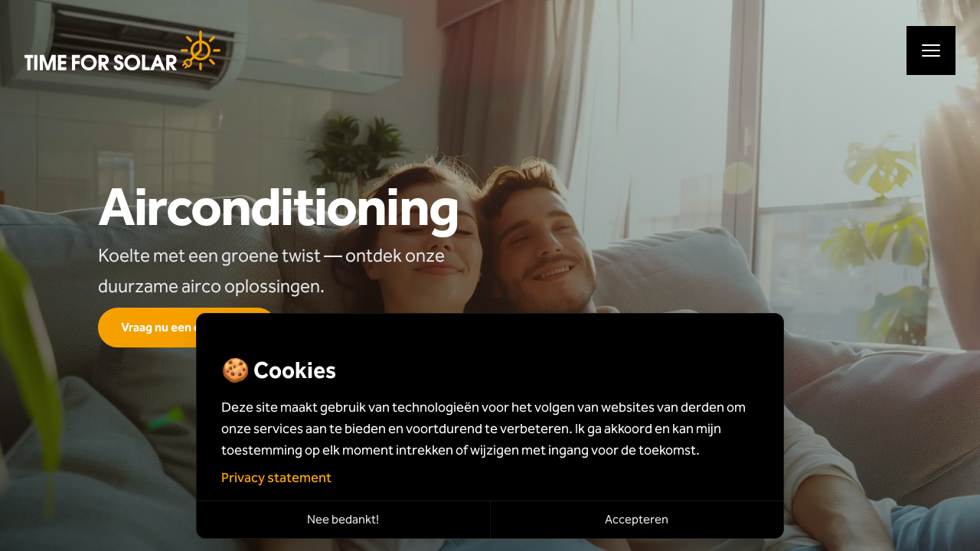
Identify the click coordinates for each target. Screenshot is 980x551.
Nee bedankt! (343, 519)
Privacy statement (276, 478)
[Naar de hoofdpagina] (122, 51)
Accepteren (637, 519)
